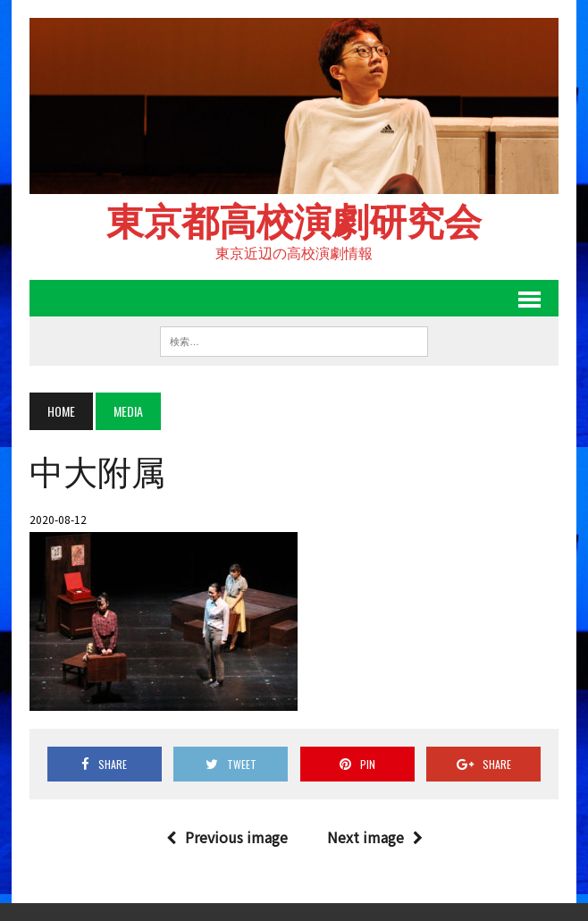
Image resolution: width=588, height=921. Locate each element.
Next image (375, 837)
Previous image (227, 837)
